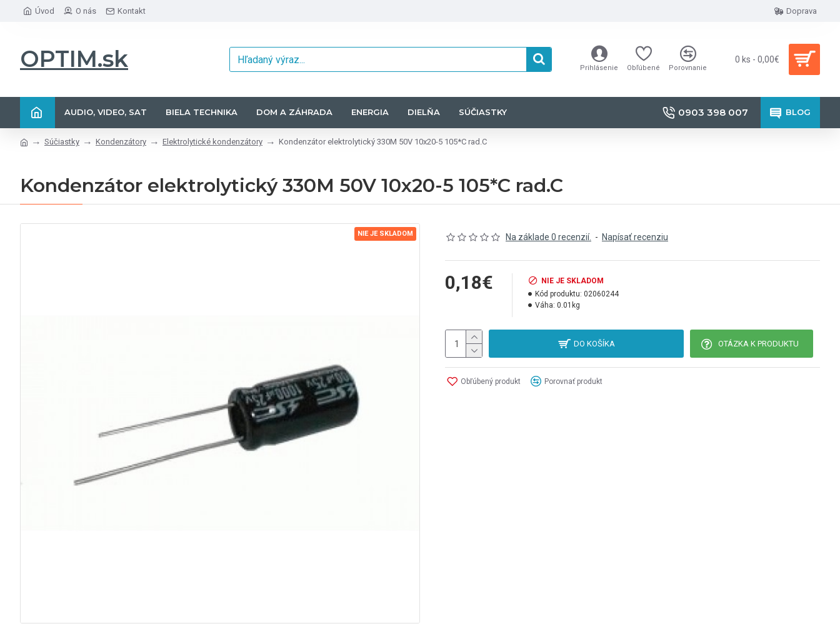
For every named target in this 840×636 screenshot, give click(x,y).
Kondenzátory (121, 142)
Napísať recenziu (635, 237)
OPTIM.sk (74, 59)
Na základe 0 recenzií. (548, 237)
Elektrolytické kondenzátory (212, 142)
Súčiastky (62, 142)
